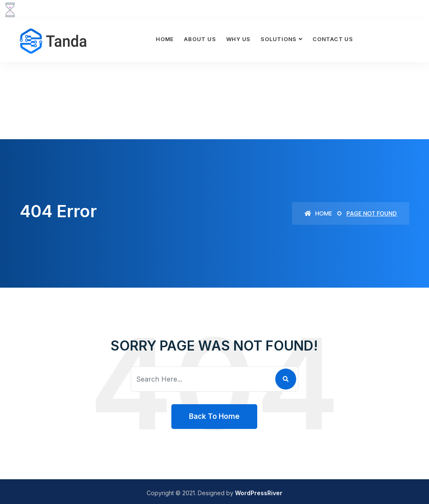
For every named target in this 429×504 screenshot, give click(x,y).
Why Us (239, 39)
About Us (200, 39)
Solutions (279, 39)
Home (165, 39)
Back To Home (214, 416)
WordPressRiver (259, 493)
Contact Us (333, 39)
